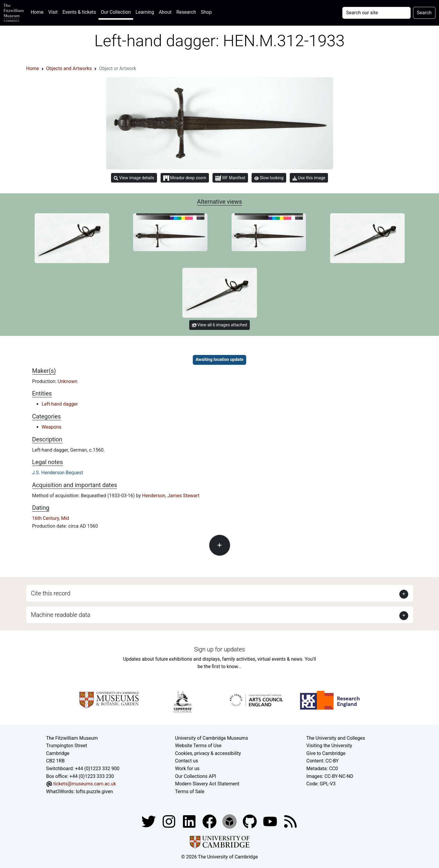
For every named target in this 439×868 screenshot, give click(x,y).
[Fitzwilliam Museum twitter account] (149, 821)
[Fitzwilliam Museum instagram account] (170, 821)
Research (186, 12)
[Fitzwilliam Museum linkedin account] (210, 821)
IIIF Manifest (230, 178)
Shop (206, 12)
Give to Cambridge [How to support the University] (326, 753)
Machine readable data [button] (61, 615)
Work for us (187, 769)
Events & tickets (79, 12)
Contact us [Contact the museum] (187, 761)
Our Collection (116, 12)
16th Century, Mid (51, 518)
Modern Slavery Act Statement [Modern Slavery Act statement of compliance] (207, 784)
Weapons (52, 427)
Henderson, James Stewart (171, 496)
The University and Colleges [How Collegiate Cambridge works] (336, 738)
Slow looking (269, 178)
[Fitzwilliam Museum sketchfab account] (230, 821)
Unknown (67, 381)
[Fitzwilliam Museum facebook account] (190, 821)
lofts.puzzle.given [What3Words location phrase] (94, 791)
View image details (134, 178)
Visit (53, 12)
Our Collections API (196, 776)
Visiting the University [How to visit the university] (329, 746)
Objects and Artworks (69, 68)
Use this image (309, 178)
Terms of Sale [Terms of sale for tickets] (190, 791)
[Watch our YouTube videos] (271, 821)
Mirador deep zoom (185, 178)
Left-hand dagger (60, 404)
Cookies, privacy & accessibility (208, 753)
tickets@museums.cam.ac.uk (84, 784)
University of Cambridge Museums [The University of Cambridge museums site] (212, 738)
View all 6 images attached (219, 325)
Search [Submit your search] (424, 13)
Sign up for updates (219, 649)
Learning (145, 12)
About (165, 12)
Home (38, 11)
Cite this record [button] (51, 593)
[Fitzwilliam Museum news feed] (290, 821)
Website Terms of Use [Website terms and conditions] (198, 746)
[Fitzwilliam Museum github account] (250, 821)
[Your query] (376, 13)
